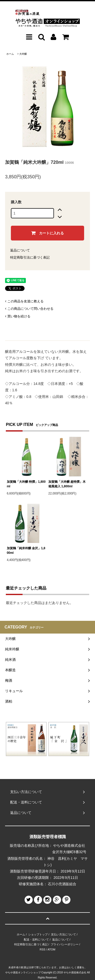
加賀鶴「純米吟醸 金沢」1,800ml (26, 551)
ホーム (10, 54)
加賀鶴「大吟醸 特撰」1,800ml (26, 484)
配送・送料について (36, 939)
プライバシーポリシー (65, 944)
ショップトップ (38, 934)
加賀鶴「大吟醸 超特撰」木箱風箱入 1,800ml (67, 484)
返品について (20, 250)
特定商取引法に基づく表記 (30, 257)
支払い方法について (63, 934)
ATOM (52, 949)
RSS (43, 949)
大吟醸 (23, 54)
